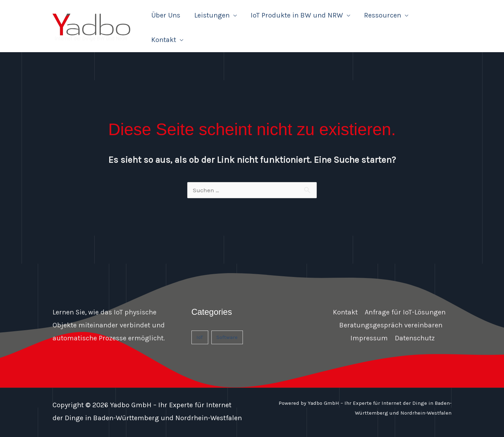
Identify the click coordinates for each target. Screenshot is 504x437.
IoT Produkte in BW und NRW (297, 15)
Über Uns (166, 15)
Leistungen (212, 15)
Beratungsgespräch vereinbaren (391, 325)
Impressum (369, 338)
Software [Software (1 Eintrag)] (227, 337)
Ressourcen (383, 15)
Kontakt (164, 40)
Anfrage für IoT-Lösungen (405, 312)
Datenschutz (415, 338)
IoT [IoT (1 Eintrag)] (200, 337)
